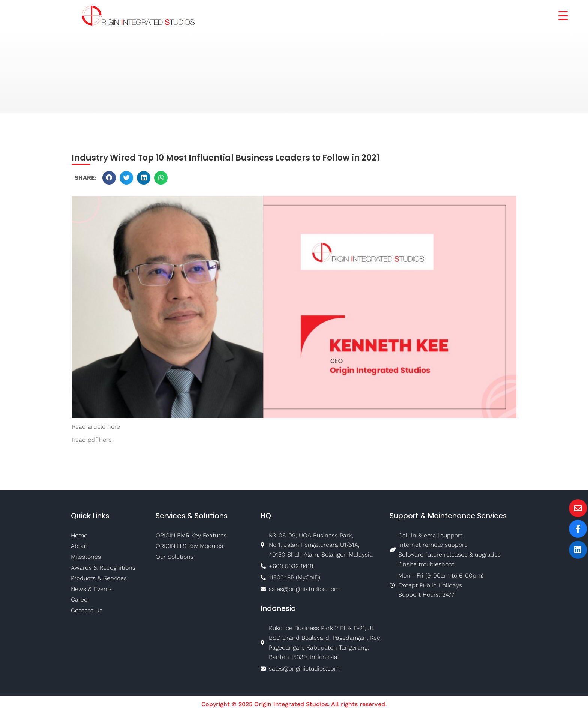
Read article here (96, 427)
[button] (109, 178)
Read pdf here (92, 440)
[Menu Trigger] (558, 15)
